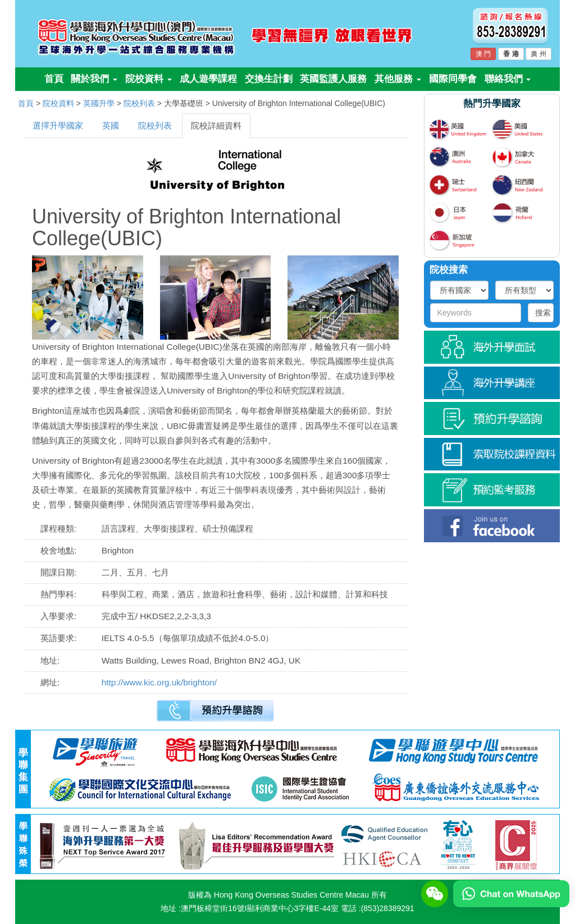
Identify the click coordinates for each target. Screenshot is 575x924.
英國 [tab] (111, 125)
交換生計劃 (269, 79)
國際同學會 (453, 79)
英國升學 (99, 103)
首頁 (54, 79)
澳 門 (483, 54)
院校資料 (149, 79)
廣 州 (538, 54)
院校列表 (139, 103)
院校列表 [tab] (155, 125)
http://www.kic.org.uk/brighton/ (159, 682)
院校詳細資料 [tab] (216, 125)
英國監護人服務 (333, 79)
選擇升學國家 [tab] (58, 125)
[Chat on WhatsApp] (511, 893)
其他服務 (398, 79)
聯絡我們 (508, 79)
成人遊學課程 (208, 79)
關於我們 (94, 79)
